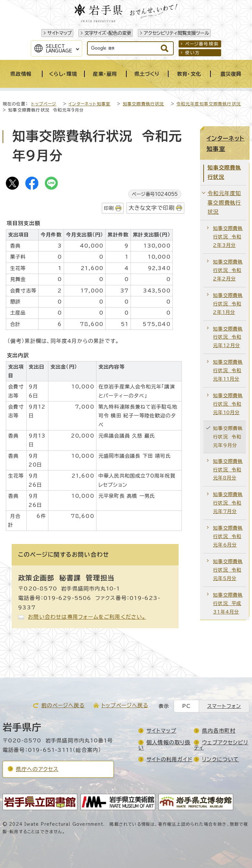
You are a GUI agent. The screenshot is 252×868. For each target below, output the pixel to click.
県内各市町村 (219, 731)
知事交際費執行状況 (144, 104)
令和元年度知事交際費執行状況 (209, 104)
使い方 (193, 53)
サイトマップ (60, 33)
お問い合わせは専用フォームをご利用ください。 (87, 617)
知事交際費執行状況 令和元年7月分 (228, 503)
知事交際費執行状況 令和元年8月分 (228, 470)
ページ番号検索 (202, 44)
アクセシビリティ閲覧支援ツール (176, 33)
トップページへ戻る (125, 705)
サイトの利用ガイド (169, 759)
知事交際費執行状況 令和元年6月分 (228, 536)
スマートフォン (224, 706)
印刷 (109, 208)
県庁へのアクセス (37, 769)
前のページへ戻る (63, 705)
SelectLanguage (59, 48)
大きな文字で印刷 (152, 208)
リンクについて (220, 759)
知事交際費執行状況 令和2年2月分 (228, 270)
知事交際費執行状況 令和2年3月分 (228, 237)
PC (186, 706)
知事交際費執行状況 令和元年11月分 (228, 370)
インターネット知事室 (89, 104)
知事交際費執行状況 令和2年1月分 (228, 304)
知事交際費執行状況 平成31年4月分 (228, 603)
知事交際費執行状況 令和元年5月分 (228, 570)
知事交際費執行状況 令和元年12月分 (228, 337)
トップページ (44, 104)
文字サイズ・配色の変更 (108, 33)
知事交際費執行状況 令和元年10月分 (228, 404)
